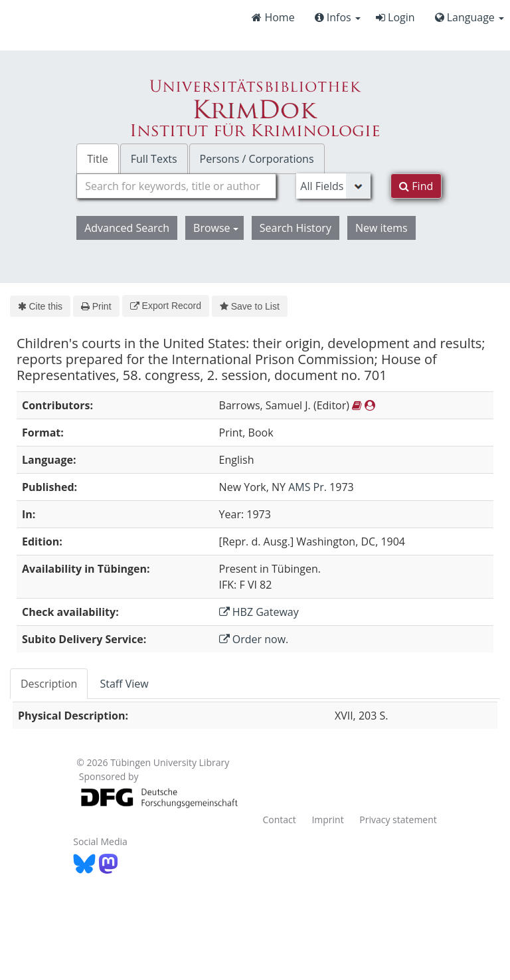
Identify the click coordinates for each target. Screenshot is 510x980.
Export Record (166, 306)
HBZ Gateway (259, 612)
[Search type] (333, 186)
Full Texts (154, 159)
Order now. (254, 639)
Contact (279, 820)
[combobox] (176, 186)
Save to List (250, 306)
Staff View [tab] (124, 684)
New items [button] (382, 228)
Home (273, 17)
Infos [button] (338, 17)
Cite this (40, 306)
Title (98, 159)
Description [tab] (49, 684)
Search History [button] (296, 228)
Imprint (327, 820)
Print (96, 306)
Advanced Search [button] (127, 228)
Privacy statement (398, 820)
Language (469, 17)
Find (416, 186)
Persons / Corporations (257, 159)
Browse (216, 228)
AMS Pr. (307, 487)
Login (395, 17)
